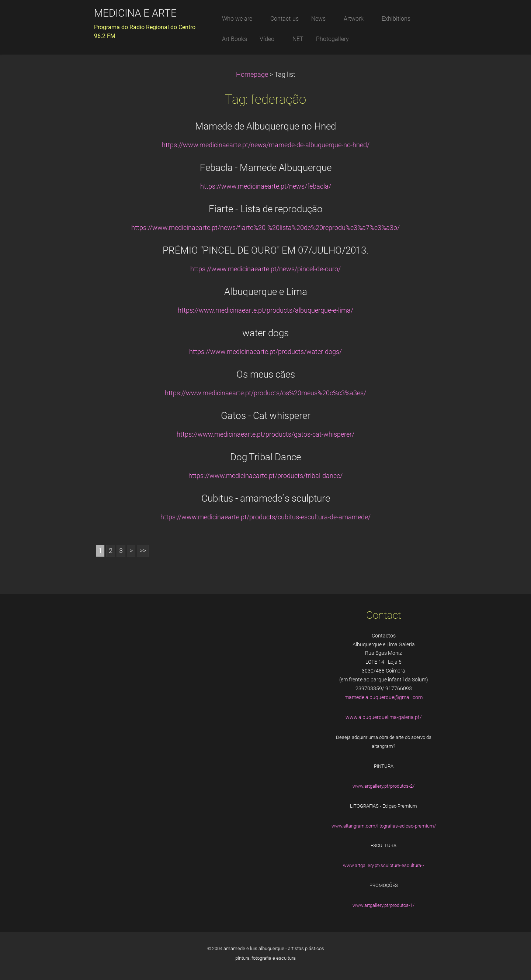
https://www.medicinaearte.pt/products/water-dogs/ (265, 352)
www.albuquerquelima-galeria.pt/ (384, 717)
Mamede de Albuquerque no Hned (265, 126)
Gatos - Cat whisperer (266, 416)
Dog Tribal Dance (265, 457)
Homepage (252, 75)
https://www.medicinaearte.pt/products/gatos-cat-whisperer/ (265, 434)
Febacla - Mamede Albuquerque (266, 168)
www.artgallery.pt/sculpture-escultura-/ (384, 865)
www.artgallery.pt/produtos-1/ (383, 905)
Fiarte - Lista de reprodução (266, 209)
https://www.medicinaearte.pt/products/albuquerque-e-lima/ (265, 310)
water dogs (265, 333)
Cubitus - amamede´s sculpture (266, 498)
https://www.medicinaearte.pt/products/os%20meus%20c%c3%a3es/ (265, 393)
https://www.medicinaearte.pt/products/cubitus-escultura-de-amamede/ (265, 517)
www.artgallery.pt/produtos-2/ (383, 786)
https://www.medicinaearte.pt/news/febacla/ (266, 186)
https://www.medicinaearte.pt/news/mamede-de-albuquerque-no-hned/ (266, 145)
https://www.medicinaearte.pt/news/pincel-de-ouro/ (265, 269)
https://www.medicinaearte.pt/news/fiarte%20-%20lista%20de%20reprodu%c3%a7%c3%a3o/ (265, 228)
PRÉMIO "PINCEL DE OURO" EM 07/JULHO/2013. (265, 250)
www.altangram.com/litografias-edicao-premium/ (384, 826)
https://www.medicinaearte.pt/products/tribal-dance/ (265, 476)
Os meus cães (266, 374)
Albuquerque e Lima (266, 292)
